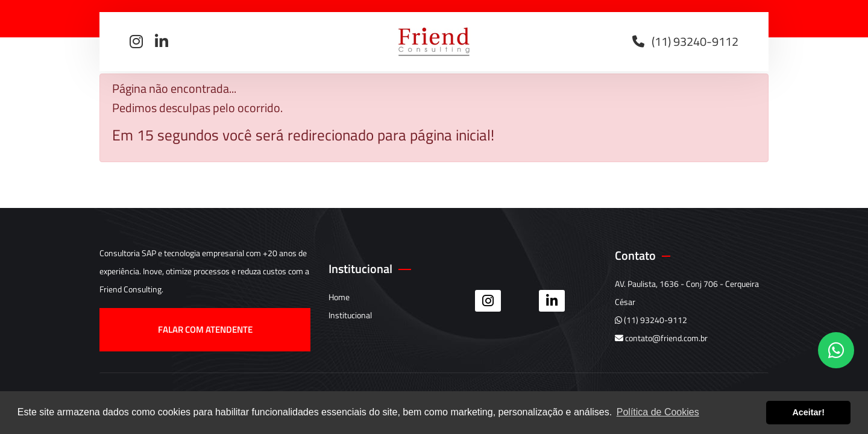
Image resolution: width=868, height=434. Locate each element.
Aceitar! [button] (808, 412)
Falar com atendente (205, 329)
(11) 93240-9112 (651, 320)
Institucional (350, 315)
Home (339, 297)
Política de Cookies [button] (658, 412)
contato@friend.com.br (661, 338)
